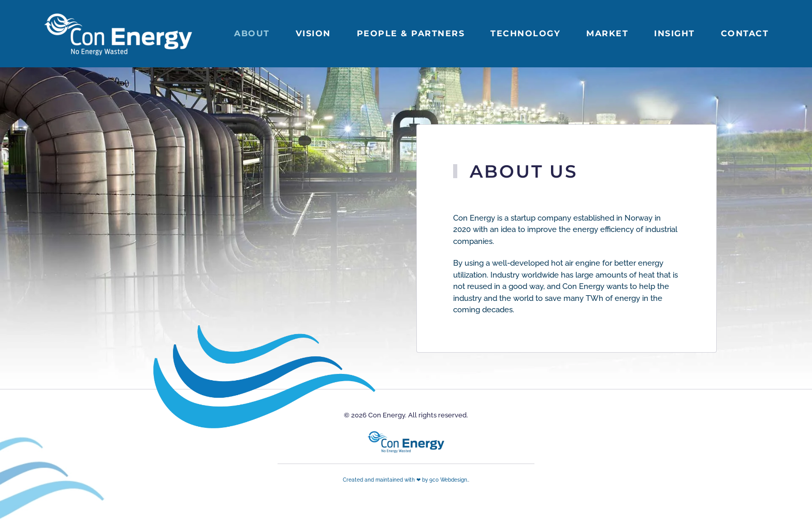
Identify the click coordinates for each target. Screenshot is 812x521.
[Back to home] (120, 34)
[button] (7, 416)
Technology (525, 33)
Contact (745, 33)
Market (607, 33)
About (252, 33)
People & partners (411, 33)
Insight (675, 33)
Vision (313, 33)
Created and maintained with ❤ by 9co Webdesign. (405, 480)
